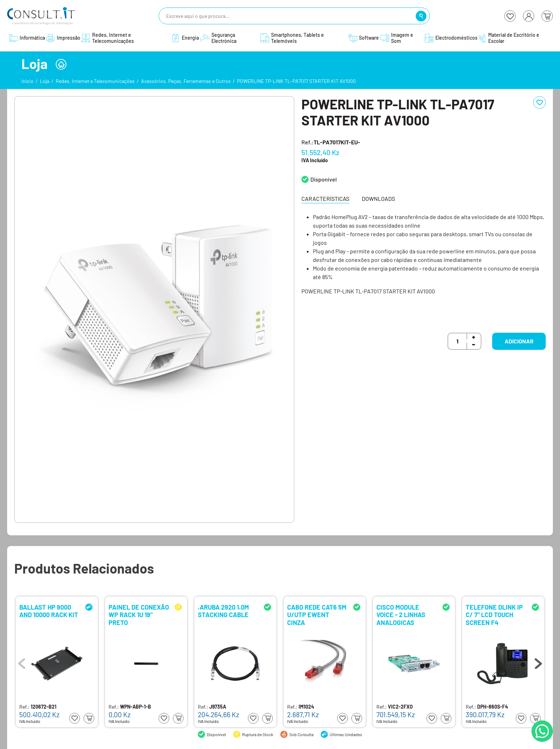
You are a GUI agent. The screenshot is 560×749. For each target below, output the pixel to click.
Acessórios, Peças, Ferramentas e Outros (186, 81)
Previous (22, 662)
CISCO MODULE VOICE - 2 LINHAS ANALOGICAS (401, 614)
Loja (45, 81)
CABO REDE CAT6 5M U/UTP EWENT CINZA (317, 614)
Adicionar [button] (519, 341)
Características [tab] (325, 199)
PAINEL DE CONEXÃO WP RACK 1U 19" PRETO (139, 614)
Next (538, 662)
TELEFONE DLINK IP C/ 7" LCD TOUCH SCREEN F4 (494, 614)
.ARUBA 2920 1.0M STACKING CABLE (223, 611)
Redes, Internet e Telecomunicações (95, 81)
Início (27, 81)
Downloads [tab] (378, 199)
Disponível (324, 179)
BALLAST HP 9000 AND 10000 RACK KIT (49, 611)
